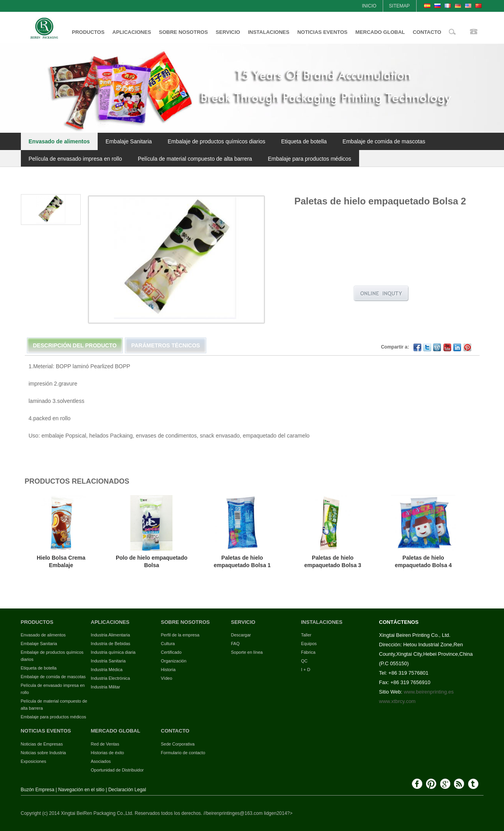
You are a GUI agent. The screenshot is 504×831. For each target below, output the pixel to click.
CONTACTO (427, 32)
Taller (306, 635)
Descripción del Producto (75, 345)
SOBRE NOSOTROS (183, 32)
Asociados (101, 761)
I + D (306, 670)
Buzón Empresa (38, 790)
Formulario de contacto (183, 753)
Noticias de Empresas (42, 744)
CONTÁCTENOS (399, 622)
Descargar (241, 635)
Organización (174, 661)
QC (305, 661)
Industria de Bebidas (111, 644)
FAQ (235, 644)
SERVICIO (228, 32)
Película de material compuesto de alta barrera (195, 159)
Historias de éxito (107, 753)
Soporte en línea (247, 652)
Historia (168, 670)
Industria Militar (106, 687)
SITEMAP (399, 6)
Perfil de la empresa (180, 635)
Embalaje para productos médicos (309, 159)
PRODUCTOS (88, 32)
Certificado (171, 652)
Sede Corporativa (178, 744)
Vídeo (167, 678)
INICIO (369, 6)
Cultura (168, 644)
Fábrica (309, 652)
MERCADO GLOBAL (380, 32)
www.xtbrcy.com (397, 701)
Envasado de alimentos (59, 141)
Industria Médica (107, 670)
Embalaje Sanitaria (129, 141)
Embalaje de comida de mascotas (384, 141)
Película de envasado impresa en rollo (75, 159)
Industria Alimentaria (111, 635)
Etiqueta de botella (304, 141)
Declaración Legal (127, 790)
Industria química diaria (113, 652)
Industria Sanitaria (108, 661)
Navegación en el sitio (81, 790)
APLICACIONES (132, 32)
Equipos (309, 644)
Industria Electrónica (111, 678)
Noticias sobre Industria (44, 753)
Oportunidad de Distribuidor (118, 770)
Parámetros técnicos (166, 345)
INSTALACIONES (269, 32)
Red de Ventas (105, 744)
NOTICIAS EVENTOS (322, 32)
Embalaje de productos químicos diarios (217, 141)
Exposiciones (34, 761)
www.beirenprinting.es (429, 692)
